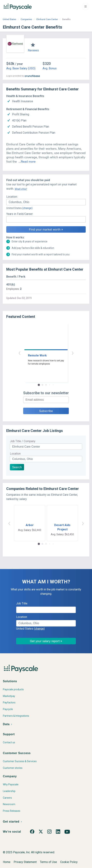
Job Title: (22, 603)
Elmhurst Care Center (47, 19)
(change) (27, 208)
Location (15, 454)
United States (9, 19)
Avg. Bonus (50, 68)
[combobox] (46, 202)
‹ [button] (19, 353)
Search (17, 467)
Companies (26, 19)
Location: (12, 197)
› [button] (73, 353)
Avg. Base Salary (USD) (21, 68)
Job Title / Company (23, 441)
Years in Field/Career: (20, 214)
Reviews (33, 50)
